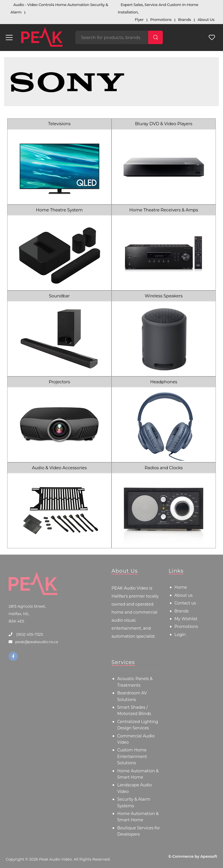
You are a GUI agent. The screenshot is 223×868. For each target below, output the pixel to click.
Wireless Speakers (164, 296)
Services (123, 662)
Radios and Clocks (164, 468)
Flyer (139, 19)
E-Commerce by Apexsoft (193, 856)
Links (176, 571)
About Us (206, 19)
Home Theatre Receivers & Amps (164, 210)
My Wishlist (186, 619)
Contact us (185, 603)
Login (180, 635)
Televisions (59, 124)
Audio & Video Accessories (59, 468)
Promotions (161, 19)
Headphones (164, 382)
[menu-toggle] (9, 38)
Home (181, 587)
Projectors (59, 382)
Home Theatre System (59, 210)
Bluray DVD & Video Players (164, 124)
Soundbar (59, 296)
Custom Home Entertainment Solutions (132, 756)
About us (184, 595)
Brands (184, 19)
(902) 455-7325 (29, 634)
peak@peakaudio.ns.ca (37, 642)
